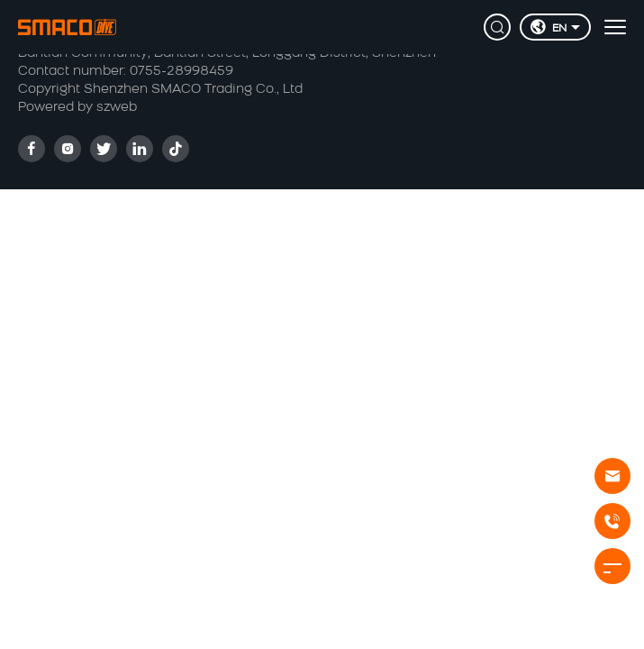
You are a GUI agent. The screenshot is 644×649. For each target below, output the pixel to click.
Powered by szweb (77, 108)
